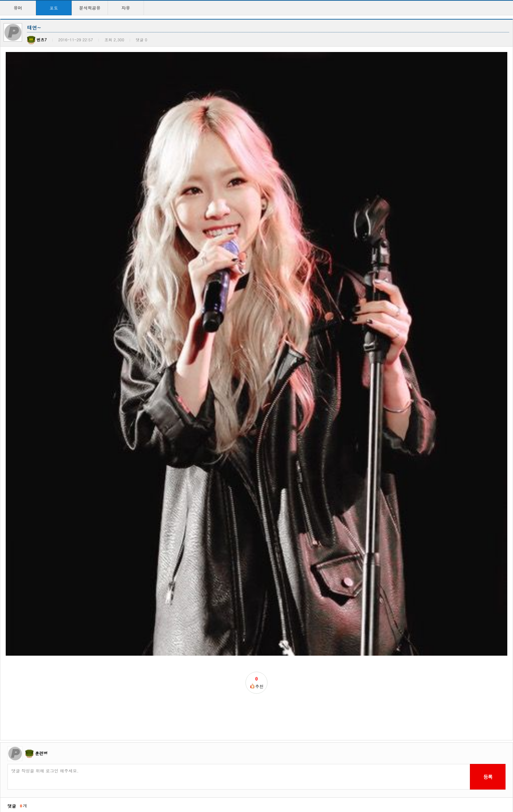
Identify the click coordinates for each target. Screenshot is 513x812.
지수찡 (235, 688)
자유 (126, 8)
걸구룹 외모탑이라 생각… (32, 762)
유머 (18, 8)
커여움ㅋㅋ (313, 688)
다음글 (30, 460)
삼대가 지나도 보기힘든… (180, 540)
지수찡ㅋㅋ (387, 688)
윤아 (232, 762)
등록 (488, 387)
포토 (54, 8)
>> (319, 783)
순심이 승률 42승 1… (28, 540)
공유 (306, 540)
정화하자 (164, 688)
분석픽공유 (90, 8)
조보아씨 (89, 614)
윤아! (86, 688)
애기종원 (162, 614)
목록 (506, 460)
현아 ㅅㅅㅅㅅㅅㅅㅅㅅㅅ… (328, 762)
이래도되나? (93, 762)
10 (297, 783)
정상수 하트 (18, 614)
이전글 (9, 460)
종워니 (383, 614)
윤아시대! (16, 688)
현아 (380, 540)
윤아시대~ (387, 762)
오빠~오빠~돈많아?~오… (255, 540)
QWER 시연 (92, 540)
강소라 (309, 614)
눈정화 (234, 614)
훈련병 (41, 364)
